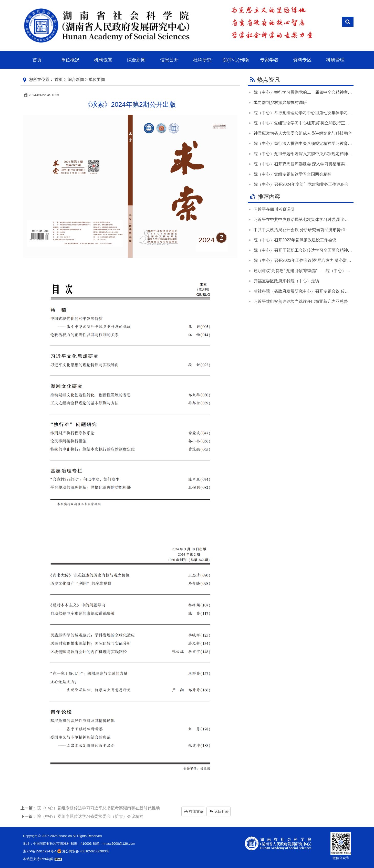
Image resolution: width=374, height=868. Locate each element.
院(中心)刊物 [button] (236, 60)
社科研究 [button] (202, 60)
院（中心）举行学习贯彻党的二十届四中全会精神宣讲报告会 (309, 92)
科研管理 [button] (335, 60)
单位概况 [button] (70, 60)
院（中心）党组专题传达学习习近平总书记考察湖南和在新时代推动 (98, 808)
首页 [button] (37, 60)
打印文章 (194, 811)
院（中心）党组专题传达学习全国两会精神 (293, 174)
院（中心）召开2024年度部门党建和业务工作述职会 (301, 184)
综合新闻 (76, 79)
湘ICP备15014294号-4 (40, 851)
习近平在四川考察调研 (274, 209)
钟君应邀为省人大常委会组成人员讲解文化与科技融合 (303, 133)
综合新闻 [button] (136, 60)
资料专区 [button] (302, 60)
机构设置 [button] (103, 60)
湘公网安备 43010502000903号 (83, 851)
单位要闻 (97, 79)
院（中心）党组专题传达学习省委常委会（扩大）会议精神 (90, 816)
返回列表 (219, 811)
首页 (59, 79)
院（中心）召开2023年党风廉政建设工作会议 (295, 240)
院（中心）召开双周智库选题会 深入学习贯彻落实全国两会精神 (311, 164)
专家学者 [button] (269, 60)
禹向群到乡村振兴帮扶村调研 (280, 103)
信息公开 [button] (169, 60)
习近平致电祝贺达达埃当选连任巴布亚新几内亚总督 (301, 301)
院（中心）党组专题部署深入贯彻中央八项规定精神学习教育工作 (313, 154)
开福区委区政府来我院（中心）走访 (286, 281)
